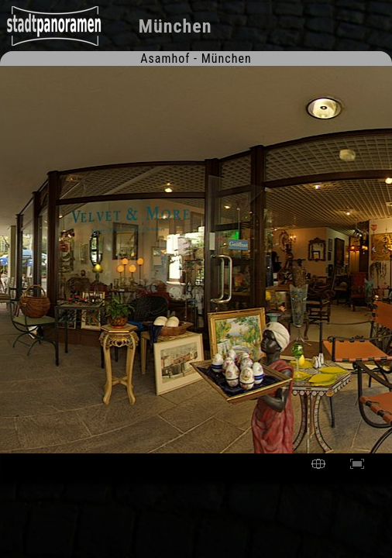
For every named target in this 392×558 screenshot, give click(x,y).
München (175, 26)
